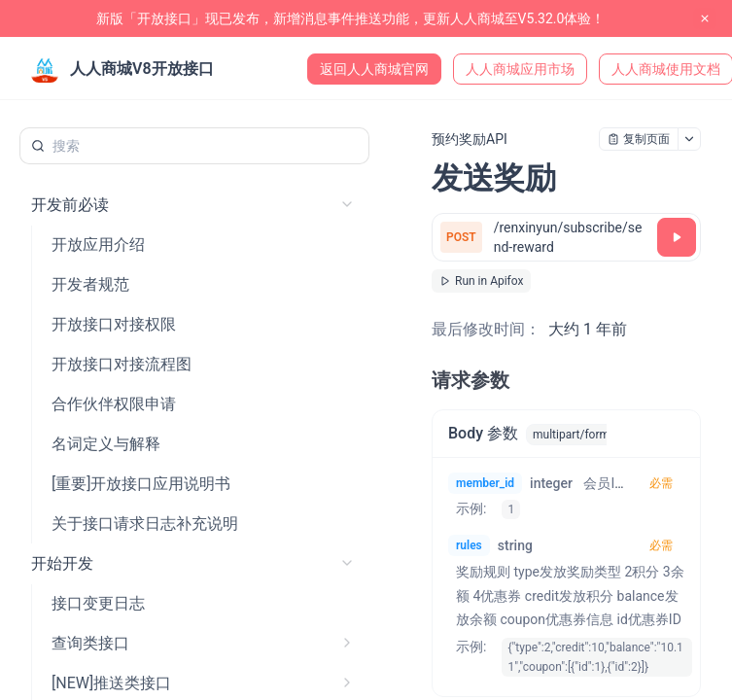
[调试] (677, 237)
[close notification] (705, 18)
